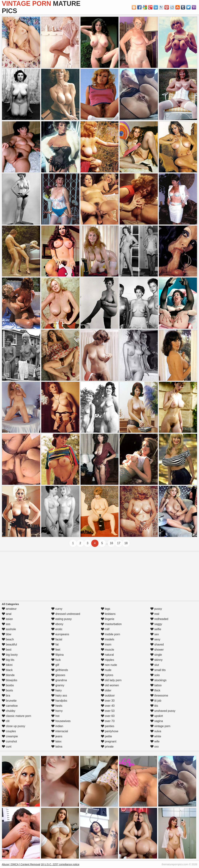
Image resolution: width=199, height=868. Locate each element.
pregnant (109, 741)
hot (55, 716)
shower (157, 650)
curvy (57, 609)
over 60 (108, 716)
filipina (57, 655)
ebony (57, 624)
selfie (156, 629)
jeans (57, 736)
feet (56, 650)
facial (57, 639)
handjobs (59, 701)
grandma (59, 680)
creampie (10, 736)
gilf (55, 665)
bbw (7, 634)
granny (58, 685)
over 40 (108, 706)
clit (6, 721)
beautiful (9, 644)
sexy (155, 639)
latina (57, 747)
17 (119, 543)
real (155, 614)
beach (8, 639)
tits (154, 706)
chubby (9, 711)
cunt (7, 747)
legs (106, 609)
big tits (8, 660)
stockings (158, 680)
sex (155, 634)
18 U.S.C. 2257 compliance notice (60, 864)
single (156, 655)
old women (110, 685)
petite (106, 736)
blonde (8, 675)
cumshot (9, 741)
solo (155, 675)
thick (155, 690)
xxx (154, 747)
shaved (157, 644)
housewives (61, 721)
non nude (109, 665)
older (106, 690)
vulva (156, 731)
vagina (157, 721)
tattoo (156, 685)
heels (57, 706)
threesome (159, 696)
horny (57, 711)
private (107, 747)
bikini (7, 665)
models (108, 639)
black (7, 670)
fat (55, 644)
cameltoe (10, 706)
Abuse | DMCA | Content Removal (21, 864)
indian (57, 726)
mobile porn (110, 634)
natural (107, 655)
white (156, 736)
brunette (9, 701)
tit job (156, 701)
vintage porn (160, 726)
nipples (107, 660)
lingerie (108, 619)
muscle (107, 650)
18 (126, 543)
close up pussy (13, 726)
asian (7, 619)
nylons (107, 675)
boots (7, 690)
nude (106, 670)
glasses (58, 675)
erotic (57, 629)
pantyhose (110, 731)
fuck (56, 660)
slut (155, 665)
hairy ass (59, 696)
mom (106, 644)
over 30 (108, 701)
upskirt (157, 716)
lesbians (108, 614)
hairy (56, 690)
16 (111, 543)
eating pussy (61, 619)
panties (108, 726)
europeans (60, 634)
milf (105, 629)
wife (155, 741)
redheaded (159, 619)
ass (6, 624)
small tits (158, 670)
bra (6, 696)
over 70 (108, 721)
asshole (9, 629)
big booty (10, 655)
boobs (8, 685)
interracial (60, 731)
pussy (156, 609)
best (7, 650)
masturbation (111, 624)
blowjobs (10, 680)
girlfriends (60, 670)
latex (56, 741)
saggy (156, 624)
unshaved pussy (163, 711)
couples (9, 731)
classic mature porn (16, 716)
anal (7, 614)
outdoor (108, 696)
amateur (9, 609)
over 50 (108, 711)
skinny (156, 660)
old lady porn (111, 680)
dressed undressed (66, 614)
